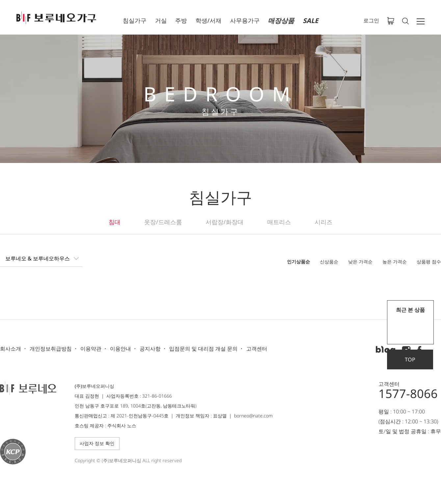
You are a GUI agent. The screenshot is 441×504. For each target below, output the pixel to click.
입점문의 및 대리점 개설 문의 (203, 349)
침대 (115, 222)
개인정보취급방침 (51, 349)
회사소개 (11, 349)
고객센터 (257, 349)
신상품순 (329, 262)
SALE (311, 21)
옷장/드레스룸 (163, 222)
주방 (181, 20)
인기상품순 (298, 262)
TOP (410, 359)
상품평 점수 (429, 262)
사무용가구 (245, 20)
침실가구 (135, 20)
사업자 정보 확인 (97, 443)
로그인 (371, 20)
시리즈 (324, 222)
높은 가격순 (395, 262)
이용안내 (120, 349)
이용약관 (91, 349)
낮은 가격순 (360, 262)
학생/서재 (208, 20)
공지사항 (150, 349)
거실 (161, 20)
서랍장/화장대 (225, 222)
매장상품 (281, 21)
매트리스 (279, 222)
